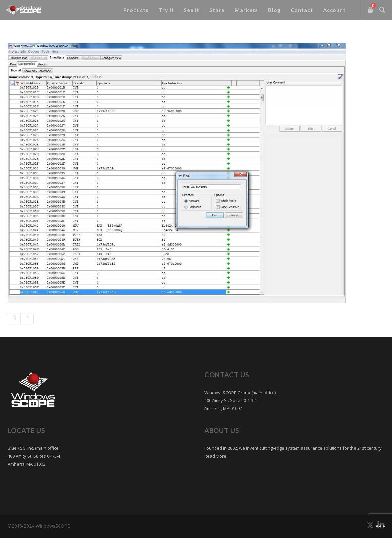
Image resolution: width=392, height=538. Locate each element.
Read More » (217, 456)
